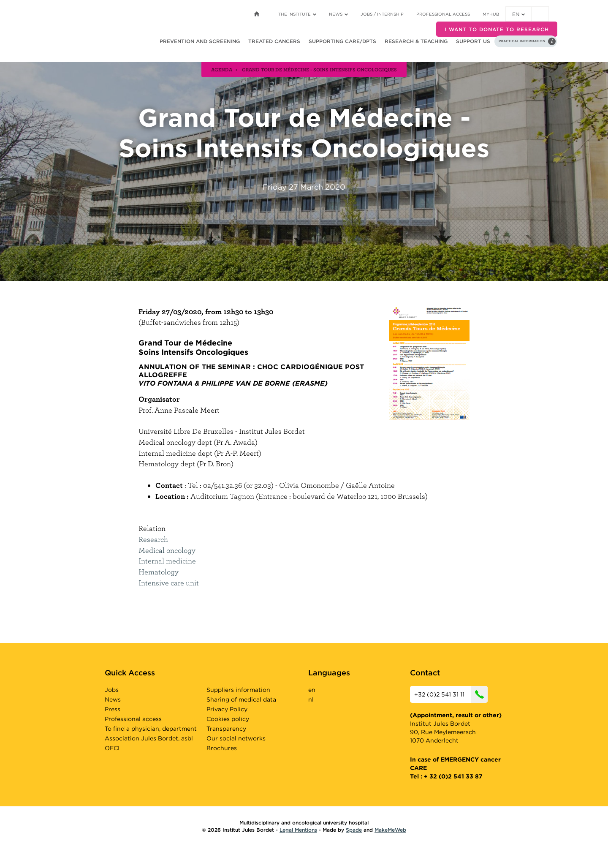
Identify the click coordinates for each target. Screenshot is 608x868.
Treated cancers (274, 41)
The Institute (297, 14)
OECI (112, 748)
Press (113, 709)
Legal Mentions (298, 830)
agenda (222, 69)
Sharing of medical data (241, 699)
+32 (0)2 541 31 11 (451, 694)
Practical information (522, 41)
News (338, 14)
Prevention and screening (200, 41)
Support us (473, 41)
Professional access (443, 14)
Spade (354, 830)
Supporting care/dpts (342, 41)
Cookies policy (228, 719)
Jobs (112, 690)
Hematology (159, 572)
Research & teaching (416, 41)
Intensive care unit (169, 583)
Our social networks (236, 738)
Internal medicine (167, 561)
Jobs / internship (382, 14)
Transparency (226, 729)
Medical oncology (167, 550)
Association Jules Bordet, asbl (149, 738)
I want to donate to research (497, 29)
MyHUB (491, 14)
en (518, 14)
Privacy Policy (227, 709)
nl (311, 699)
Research (153, 539)
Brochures (222, 748)
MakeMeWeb (390, 830)
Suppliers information (238, 690)
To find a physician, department (151, 729)
